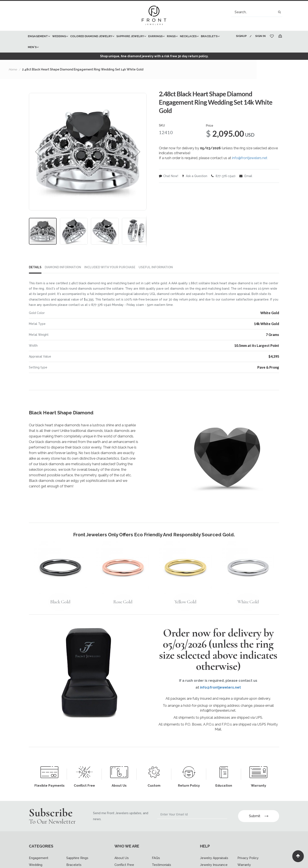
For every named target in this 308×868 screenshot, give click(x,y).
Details (35, 267)
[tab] (37, 268)
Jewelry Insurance (214, 865)
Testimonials (161, 865)
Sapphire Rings (77, 858)
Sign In (260, 36)
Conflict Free (124, 865)
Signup (241, 36)
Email (246, 176)
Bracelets (74, 865)
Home (13, 69)
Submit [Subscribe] (259, 816)
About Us (122, 858)
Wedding (36, 865)
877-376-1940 (223, 176)
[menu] (129, 42)
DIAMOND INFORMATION (63, 267)
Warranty (244, 865)
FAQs (156, 858)
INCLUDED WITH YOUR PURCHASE (110, 267)
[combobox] (257, 12)
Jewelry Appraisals (214, 858)
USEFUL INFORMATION (156, 267)
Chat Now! (169, 176)
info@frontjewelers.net (250, 158)
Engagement (39, 858)
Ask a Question (195, 176)
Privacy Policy (248, 858)
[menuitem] (38, 36)
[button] (38, 152)
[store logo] (154, 16)
